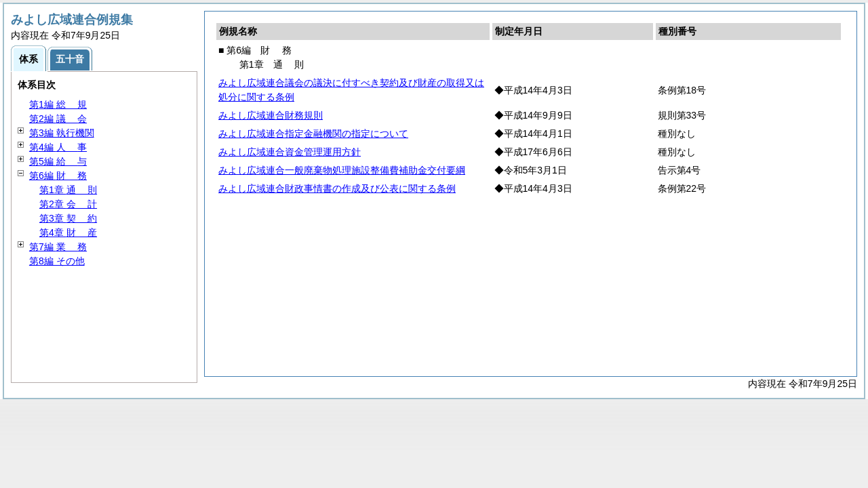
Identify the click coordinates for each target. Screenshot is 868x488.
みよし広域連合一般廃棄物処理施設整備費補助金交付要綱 (342, 170)
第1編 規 (58, 104)
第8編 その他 (57, 261)
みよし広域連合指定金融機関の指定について (313, 134)
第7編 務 (58, 247)
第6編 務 (58, 176)
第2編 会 (58, 119)
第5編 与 (58, 161)
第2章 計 (68, 204)
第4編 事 (58, 147)
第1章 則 (68, 190)
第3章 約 (68, 218)
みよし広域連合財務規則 (271, 115)
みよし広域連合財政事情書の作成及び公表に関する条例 (337, 188)
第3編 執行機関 (62, 133)
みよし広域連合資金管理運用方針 (290, 152)
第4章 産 (68, 232)
